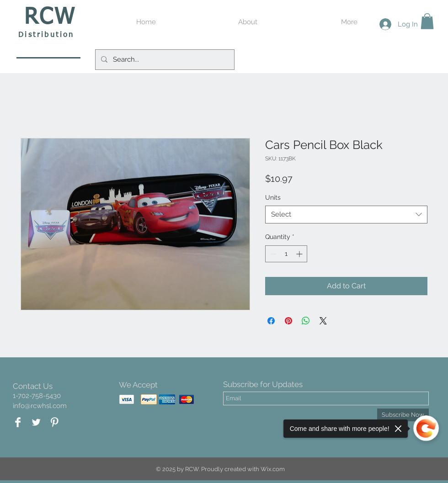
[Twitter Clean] (36, 422)
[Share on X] (323, 321)
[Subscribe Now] (403, 415)
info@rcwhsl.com (40, 406)
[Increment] (300, 254)
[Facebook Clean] (18, 422)
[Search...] (164, 60)
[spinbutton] (286, 254)
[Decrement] (272, 254)
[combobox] (346, 215)
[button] (427, 21)
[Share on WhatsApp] (306, 321)
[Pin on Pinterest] (288, 321)
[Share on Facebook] (271, 321)
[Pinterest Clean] (54, 422)
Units (273, 197)
